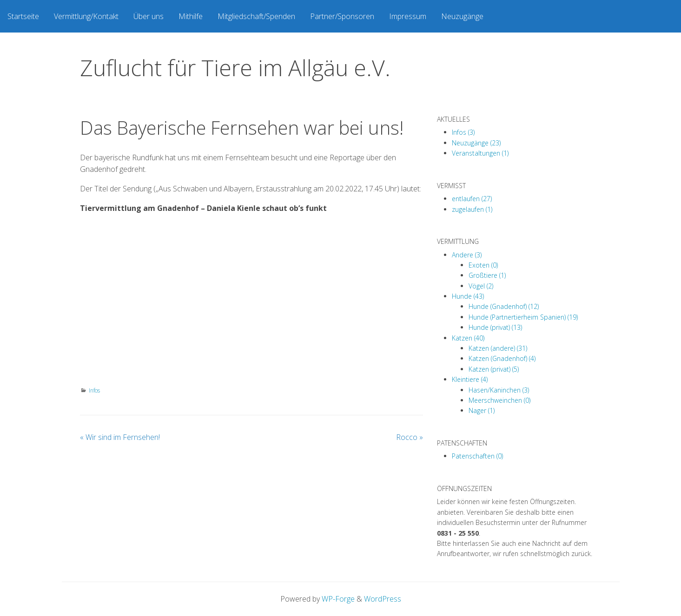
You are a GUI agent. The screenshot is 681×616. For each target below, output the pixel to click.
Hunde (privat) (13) (495, 327)
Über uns (149, 16)
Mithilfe (191, 16)
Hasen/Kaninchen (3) (499, 390)
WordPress (383, 599)
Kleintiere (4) (470, 379)
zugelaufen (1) (472, 209)
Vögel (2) (481, 286)
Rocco (410, 437)
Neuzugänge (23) (476, 143)
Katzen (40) (468, 338)
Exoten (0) (483, 265)
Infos (94, 390)
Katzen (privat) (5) (494, 369)
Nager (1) (482, 410)
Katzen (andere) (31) (498, 348)
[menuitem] (23, 16)
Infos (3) (463, 132)
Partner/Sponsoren (342, 16)
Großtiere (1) (487, 275)
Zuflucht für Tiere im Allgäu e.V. (235, 68)
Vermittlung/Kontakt (86, 16)
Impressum (408, 16)
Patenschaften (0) (477, 456)
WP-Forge (338, 599)
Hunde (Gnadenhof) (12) (504, 306)
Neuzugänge (462, 16)
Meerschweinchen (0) (499, 400)
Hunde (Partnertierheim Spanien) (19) (523, 317)
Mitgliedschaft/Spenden (256, 16)
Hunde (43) (468, 296)
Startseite (23, 16)
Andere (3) (467, 255)
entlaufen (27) (472, 199)
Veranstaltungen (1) (480, 153)
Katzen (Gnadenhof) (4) (502, 358)
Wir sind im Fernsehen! (120, 437)
